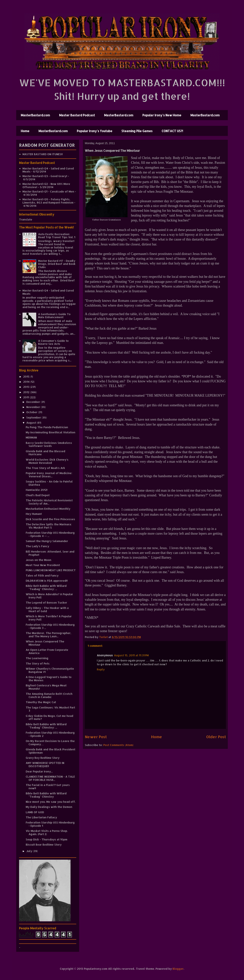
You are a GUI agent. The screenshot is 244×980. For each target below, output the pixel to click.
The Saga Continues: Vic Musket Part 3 (50, 709)
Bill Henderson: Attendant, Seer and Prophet (50, 553)
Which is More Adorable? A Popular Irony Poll (49, 596)
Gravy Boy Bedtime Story (43, 758)
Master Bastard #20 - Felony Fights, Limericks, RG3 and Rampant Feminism (48, 201)
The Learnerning (37, 658)
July (30, 851)
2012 (27, 392)
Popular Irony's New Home (162, 115)
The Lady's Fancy (37, 546)
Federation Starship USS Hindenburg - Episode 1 (50, 824)
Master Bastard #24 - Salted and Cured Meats (48, 170)
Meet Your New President (43, 565)
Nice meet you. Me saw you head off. (51, 802)
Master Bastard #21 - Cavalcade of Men (48, 191)
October (32, 412)
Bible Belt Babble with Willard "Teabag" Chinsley (46, 795)
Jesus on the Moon (39, 560)
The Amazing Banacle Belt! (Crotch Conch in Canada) (49, 695)
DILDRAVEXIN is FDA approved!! (47, 581)
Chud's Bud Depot (38, 495)
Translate (26, 219)
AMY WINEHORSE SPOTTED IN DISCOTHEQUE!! (45, 764)
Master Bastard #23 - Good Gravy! (45, 176)
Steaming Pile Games (137, 131)
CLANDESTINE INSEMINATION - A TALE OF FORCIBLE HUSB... (50, 778)
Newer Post (96, 737)
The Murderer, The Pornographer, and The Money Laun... (49, 635)
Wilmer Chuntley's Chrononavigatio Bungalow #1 (50, 670)
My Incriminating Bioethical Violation (51, 432)
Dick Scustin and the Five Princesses (50, 519)
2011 (26, 397)
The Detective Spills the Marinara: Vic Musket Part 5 (49, 526)
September (34, 417)
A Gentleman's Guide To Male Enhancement (54, 316)
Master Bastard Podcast (77, 115)
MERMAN (31, 437)
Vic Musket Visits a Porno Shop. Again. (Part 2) (47, 832)
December (34, 402)
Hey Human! (34, 514)
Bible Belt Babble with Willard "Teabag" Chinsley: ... (46, 587)
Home (25, 131)
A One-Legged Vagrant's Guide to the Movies (49, 679)
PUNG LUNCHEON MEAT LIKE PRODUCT (51, 570)
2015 (27, 377)
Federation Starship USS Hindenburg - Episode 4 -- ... (50, 534)
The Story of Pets (38, 663)
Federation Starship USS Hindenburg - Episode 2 (50, 734)
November (34, 407)
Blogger (178, 969)
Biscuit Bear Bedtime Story (44, 845)
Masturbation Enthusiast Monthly (48, 509)
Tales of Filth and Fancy (42, 575)
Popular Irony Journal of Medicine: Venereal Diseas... (49, 475)
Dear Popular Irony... (39, 771)
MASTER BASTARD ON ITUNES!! (43, 154)
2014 (27, 382)
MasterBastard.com (35, 115)
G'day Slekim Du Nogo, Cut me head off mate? (49, 717)
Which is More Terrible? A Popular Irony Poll (49, 618)
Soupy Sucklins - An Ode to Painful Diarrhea (49, 483)
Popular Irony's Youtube (95, 131)
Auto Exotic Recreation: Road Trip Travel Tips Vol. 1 (57, 236)
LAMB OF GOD (35, 812)
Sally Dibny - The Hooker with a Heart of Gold (47, 609)
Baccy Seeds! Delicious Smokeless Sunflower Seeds (49, 444)
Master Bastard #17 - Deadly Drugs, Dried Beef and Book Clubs (57, 264)
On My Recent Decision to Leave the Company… (50, 743)
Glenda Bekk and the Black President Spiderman (51, 751)
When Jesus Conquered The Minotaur (45, 643)
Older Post (216, 737)
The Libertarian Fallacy (41, 817)
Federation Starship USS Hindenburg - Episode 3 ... (50, 626)
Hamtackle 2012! (37, 490)
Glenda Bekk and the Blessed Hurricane (45, 453)
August (32, 423)
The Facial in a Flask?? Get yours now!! (48, 787)
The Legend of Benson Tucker (46, 603)
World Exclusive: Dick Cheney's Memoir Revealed (47, 461)
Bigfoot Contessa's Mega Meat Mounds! (46, 687)
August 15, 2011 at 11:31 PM (131, 655)
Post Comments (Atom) (118, 745)
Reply (101, 669)
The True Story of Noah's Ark (45, 468)
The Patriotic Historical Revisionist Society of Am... (49, 502)
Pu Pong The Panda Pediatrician (47, 427)
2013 (27, 387)
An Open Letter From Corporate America (47, 651)
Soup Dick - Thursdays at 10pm (47, 839)
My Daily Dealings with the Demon (49, 807)
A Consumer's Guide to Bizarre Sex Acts (53, 342)
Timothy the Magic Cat (41, 702)
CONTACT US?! (172, 131)
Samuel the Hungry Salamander (47, 541)
